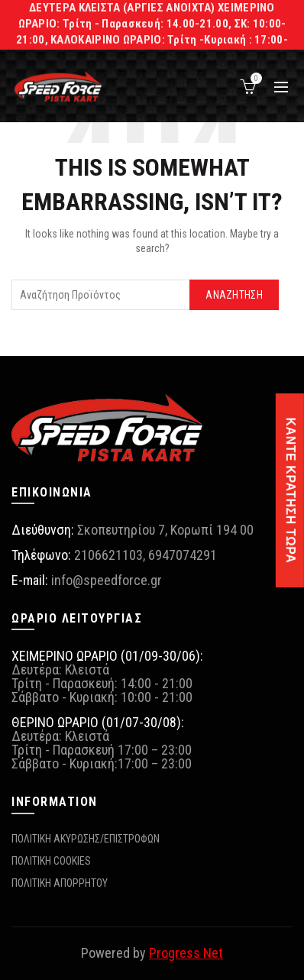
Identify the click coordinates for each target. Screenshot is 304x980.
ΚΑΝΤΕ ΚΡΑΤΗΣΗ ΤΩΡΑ (291, 490)
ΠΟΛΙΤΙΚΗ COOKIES (51, 861)
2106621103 (108, 555)
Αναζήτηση (234, 295)
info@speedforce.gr (107, 580)
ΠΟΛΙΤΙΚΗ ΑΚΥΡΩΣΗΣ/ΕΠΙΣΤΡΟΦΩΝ (86, 839)
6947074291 (183, 555)
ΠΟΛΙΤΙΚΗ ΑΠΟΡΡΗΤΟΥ (60, 883)
